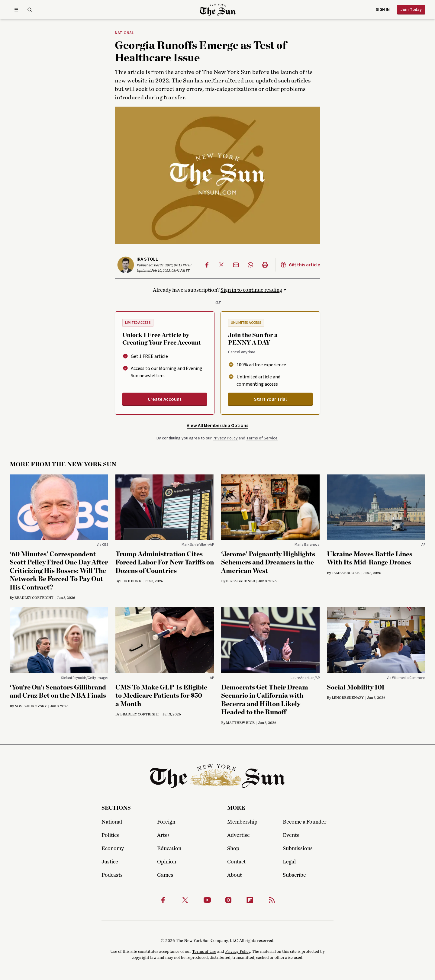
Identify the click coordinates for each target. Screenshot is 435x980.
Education (169, 849)
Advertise (238, 835)
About (234, 875)
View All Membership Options (217, 426)
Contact (236, 862)
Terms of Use (204, 952)
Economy (113, 849)
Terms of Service (262, 438)
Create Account (165, 399)
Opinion (167, 862)
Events (291, 835)
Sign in (383, 10)
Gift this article (300, 265)
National (124, 33)
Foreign (166, 822)
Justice (110, 862)
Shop (233, 849)
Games (165, 875)
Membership (242, 822)
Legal (289, 862)
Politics (110, 835)
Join (411, 10)
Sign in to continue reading (251, 290)
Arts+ (163, 835)
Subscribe (294, 875)
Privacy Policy (225, 438)
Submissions (298, 849)
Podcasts (112, 875)
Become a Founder (304, 822)
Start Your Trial (270, 399)
